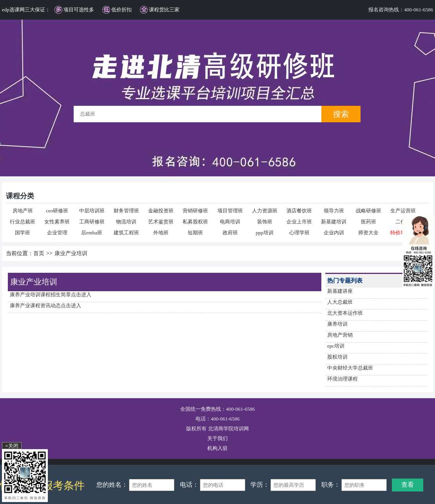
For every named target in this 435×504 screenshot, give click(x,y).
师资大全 (368, 233)
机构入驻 (217, 448)
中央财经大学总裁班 (350, 368)
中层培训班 (92, 211)
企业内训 (334, 233)
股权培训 (337, 357)
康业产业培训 (71, 253)
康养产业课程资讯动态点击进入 (45, 305)
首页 (39, 253)
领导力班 (334, 211)
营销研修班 (195, 211)
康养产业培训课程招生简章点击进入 (51, 295)
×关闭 (12, 446)
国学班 (23, 233)
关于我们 (217, 438)
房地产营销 (340, 335)
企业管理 (57, 233)
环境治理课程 (343, 379)
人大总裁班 (340, 302)
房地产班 (23, 211)
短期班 (195, 233)
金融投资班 (161, 211)
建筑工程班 (126, 233)
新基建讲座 (340, 291)
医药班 (369, 222)
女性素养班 (57, 222)
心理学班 (299, 233)
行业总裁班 (23, 222)
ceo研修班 (57, 211)
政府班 (230, 233)
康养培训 (337, 324)
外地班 (161, 233)
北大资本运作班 (345, 313)
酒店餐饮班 (299, 211)
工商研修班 (92, 222)
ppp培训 (265, 233)
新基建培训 (334, 222)
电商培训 (230, 222)
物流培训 (126, 222)
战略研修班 (369, 211)
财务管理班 (126, 211)
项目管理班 (230, 211)
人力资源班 (265, 211)
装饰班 (265, 222)
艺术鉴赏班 (161, 222)
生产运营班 (403, 211)
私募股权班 (195, 222)
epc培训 (336, 346)
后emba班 (92, 233)
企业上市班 (299, 222)
